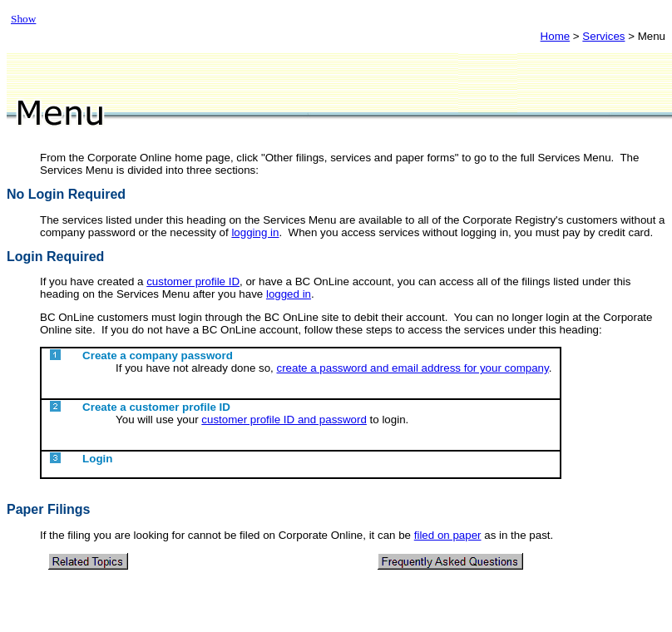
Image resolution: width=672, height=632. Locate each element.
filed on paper (448, 535)
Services (603, 36)
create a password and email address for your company (412, 368)
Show (23, 19)
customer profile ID (193, 281)
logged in (289, 294)
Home (556, 36)
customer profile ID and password (284, 420)
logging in (255, 232)
